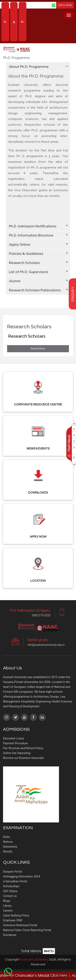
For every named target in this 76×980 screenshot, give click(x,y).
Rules (6, 837)
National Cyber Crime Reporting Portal (27, 930)
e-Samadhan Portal (15, 881)
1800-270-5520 (41, 615)
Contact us (10, 896)
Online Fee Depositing (17, 753)
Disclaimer (10, 935)
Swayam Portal (13, 872)
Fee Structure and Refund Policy (23, 748)
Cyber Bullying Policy (16, 915)
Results (8, 851)
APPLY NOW (65, 5)
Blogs (7, 901)
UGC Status (10, 891)
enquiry (73, 294)
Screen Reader (40, 5)
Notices (8, 842)
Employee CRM (13, 920)
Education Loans (14, 738)
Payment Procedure (15, 743)
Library (7, 906)
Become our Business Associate (23, 758)
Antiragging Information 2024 (22, 876)
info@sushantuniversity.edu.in (46, 645)
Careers (8, 911)
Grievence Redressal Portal (20, 925)
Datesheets (10, 847)
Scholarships (11, 886)
